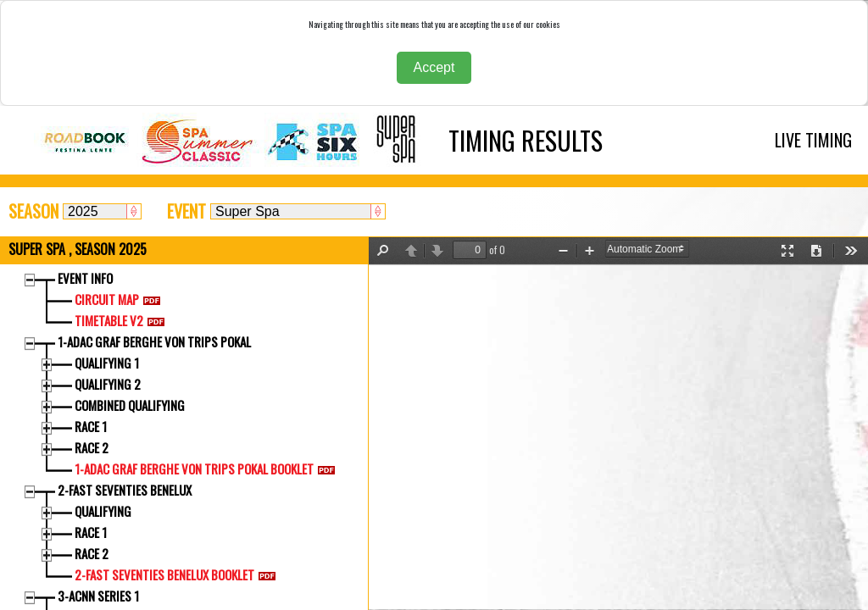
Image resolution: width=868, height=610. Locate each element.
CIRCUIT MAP (121, 299)
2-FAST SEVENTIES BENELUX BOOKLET (178, 574)
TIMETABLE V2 (123, 320)
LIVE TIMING (813, 140)
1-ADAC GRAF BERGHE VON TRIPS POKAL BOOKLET (208, 469)
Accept (434, 67)
